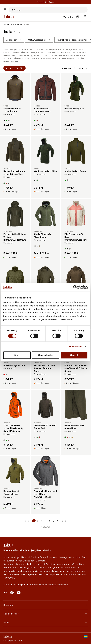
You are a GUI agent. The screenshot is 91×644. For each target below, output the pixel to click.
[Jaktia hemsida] (9, 17)
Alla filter (15, 68)
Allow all (74, 355)
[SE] (86, 638)
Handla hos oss (45, 614)
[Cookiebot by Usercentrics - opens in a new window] (75, 287)
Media (45, 622)
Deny (17, 355)
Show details (75, 346)
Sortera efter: (74, 68)
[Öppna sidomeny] (5, 10)
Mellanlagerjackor (39, 40)
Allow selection (45, 355)
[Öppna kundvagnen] (85, 17)
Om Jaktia (45, 605)
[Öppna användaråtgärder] (78, 17)
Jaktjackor (14, 40)
